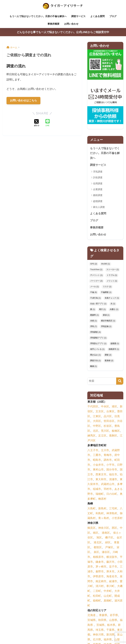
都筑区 (98, 547)
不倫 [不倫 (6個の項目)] (94, 293)
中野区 (97, 426)
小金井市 (98, 465)
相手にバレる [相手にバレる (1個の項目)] (97, 349)
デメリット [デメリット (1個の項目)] (96, 276)
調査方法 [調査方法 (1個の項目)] (95, 361)
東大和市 (101, 480)
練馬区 (92, 436)
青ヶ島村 (104, 518)
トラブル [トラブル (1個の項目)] (112, 276)
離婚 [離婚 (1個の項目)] (94, 366)
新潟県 (110, 635)
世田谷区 (109, 421)
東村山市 (98, 470)
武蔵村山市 (108, 484)
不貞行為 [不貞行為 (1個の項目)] (95, 298)
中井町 (108, 591)
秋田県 (102, 620)
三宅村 (113, 509)
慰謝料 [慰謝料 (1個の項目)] (94, 315)
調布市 (108, 460)
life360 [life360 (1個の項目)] (105, 264)
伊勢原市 (98, 577)
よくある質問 (97, 16)
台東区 (110, 412)
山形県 (113, 620)
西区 (114, 528)
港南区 (106, 533)
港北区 (98, 543)
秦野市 (100, 572)
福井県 (108, 640)
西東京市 (101, 475)
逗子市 (113, 567)
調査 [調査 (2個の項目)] (108, 355)
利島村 (100, 514)
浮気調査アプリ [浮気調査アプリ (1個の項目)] (98, 338)
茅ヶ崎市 (101, 567)
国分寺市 (112, 470)
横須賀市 (112, 557)
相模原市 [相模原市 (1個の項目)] (114, 349)
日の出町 (112, 494)
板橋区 (116, 431)
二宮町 (97, 591)
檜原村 (102, 499)
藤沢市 (110, 562)
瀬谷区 (106, 552)
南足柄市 (101, 581)
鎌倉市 (100, 562)
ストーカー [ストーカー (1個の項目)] (113, 270)
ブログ (113, 16)
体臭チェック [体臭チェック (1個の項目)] (112, 298)
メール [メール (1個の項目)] (94, 287)
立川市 (105, 450)
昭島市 (97, 460)
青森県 (103, 615)
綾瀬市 (113, 581)
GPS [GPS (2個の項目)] (94, 264)
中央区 (105, 407)
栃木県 (111, 625)
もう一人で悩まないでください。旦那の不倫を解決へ (38, 16)
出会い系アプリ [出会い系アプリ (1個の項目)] (98, 304)
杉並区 (108, 426)
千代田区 (93, 407)
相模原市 (98, 557)
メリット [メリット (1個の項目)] (112, 281)
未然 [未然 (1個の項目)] (94, 321)
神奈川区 (104, 528)
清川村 (100, 586)
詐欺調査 (98, 178)
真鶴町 (108, 601)
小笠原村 (117, 518)
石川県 (97, 640)
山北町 (108, 596)
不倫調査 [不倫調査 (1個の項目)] (106, 293)
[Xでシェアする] (37, 123)
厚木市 (110, 572)
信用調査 (98, 183)
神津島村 (112, 514)
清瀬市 (113, 480)
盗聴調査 (98, 201)
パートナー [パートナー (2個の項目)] (96, 281)
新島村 (102, 509)
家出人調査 (99, 207)
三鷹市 (97, 455)
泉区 (96, 552)
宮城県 (92, 620)
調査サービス (78, 16)
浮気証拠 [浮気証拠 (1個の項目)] (106, 327)
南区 (96, 533)
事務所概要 (53, 24)
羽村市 (108, 489)
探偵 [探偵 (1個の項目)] (106, 315)
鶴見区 (92, 528)
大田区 (97, 421)
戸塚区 (109, 547)
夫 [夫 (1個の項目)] (113, 304)
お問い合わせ (71, 24)
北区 (96, 431)
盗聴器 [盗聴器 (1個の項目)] (115, 344)
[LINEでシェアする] (48, 123)
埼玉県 (100, 630)
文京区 (100, 412)
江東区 (97, 416)
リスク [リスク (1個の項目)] (107, 287)
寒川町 (110, 586)
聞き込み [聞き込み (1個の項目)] (95, 355)
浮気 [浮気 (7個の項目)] (94, 327)
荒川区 (105, 431)
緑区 (108, 543)
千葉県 (110, 630)
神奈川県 (98, 635)
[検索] (120, 381)
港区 (114, 407)
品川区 (108, 416)
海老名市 (112, 577)
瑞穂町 (100, 494)
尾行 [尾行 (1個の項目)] (102, 310)
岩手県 (114, 615)
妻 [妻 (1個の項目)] (93, 310)
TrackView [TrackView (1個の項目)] (96, 270)
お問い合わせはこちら (23, 101)
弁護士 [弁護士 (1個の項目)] (114, 310)
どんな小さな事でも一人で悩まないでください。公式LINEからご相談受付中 (63, 32)
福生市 (113, 475)
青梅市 (108, 455)
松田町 (97, 596)
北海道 (92, 615)
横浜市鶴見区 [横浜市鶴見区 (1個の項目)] (108, 321)
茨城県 (100, 625)
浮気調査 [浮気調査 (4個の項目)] (95, 332)
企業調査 (98, 189)
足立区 (102, 436)
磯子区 (109, 538)
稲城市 (97, 489)
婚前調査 (98, 195)
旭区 (99, 538)
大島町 (92, 509)
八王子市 (93, 450)
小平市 (110, 465)
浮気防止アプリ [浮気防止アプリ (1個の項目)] (98, 344)
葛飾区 (113, 436)
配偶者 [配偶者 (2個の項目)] (109, 361)
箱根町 (97, 601)
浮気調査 (98, 172)
